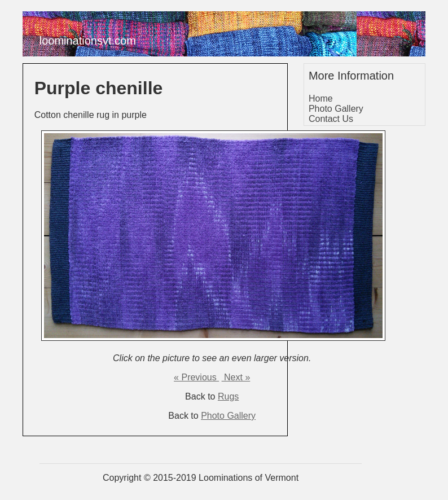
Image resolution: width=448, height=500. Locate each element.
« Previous (196, 377)
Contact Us (331, 119)
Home (321, 98)
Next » (236, 377)
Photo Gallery (228, 416)
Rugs (228, 396)
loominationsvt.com (88, 41)
